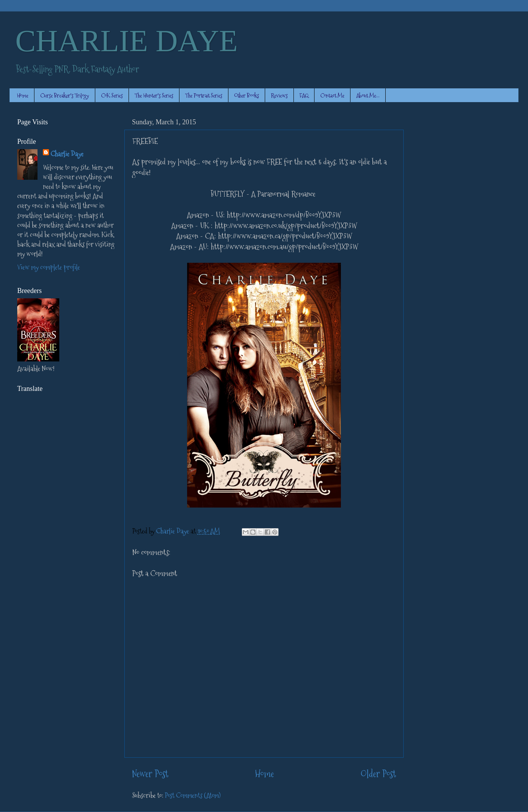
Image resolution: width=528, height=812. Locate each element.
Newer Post (150, 774)
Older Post (378, 774)
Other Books (247, 95)
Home (23, 95)
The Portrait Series (204, 95)
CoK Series (112, 95)
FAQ (304, 95)
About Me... (368, 95)
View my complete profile (49, 267)
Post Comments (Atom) (193, 795)
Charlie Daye (67, 154)
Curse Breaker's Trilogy (65, 95)
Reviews (279, 95)
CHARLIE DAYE (126, 41)
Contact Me (332, 95)
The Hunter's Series (154, 95)
